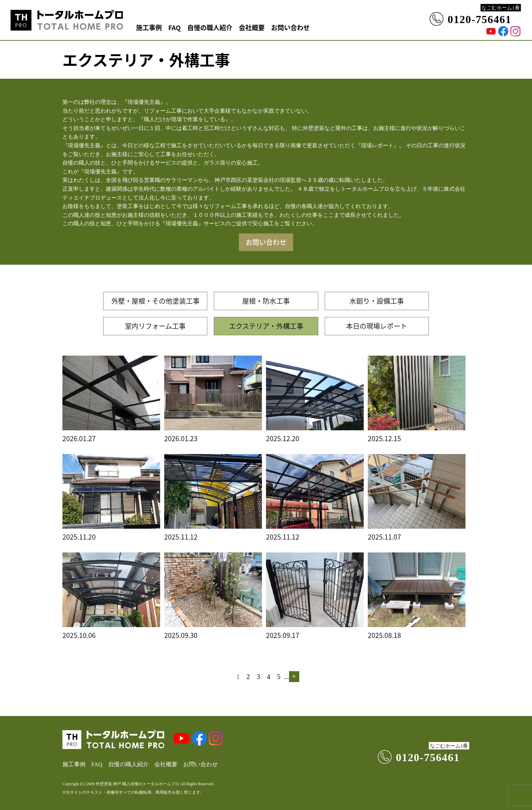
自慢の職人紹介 (210, 27)
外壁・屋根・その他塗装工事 (155, 301)
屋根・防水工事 (266, 301)
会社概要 (252, 27)
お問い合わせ (290, 27)
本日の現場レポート (377, 326)
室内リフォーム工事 (155, 326)
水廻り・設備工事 (377, 301)
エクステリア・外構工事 (266, 326)
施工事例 (149, 27)
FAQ (175, 27)
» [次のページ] (294, 676)
